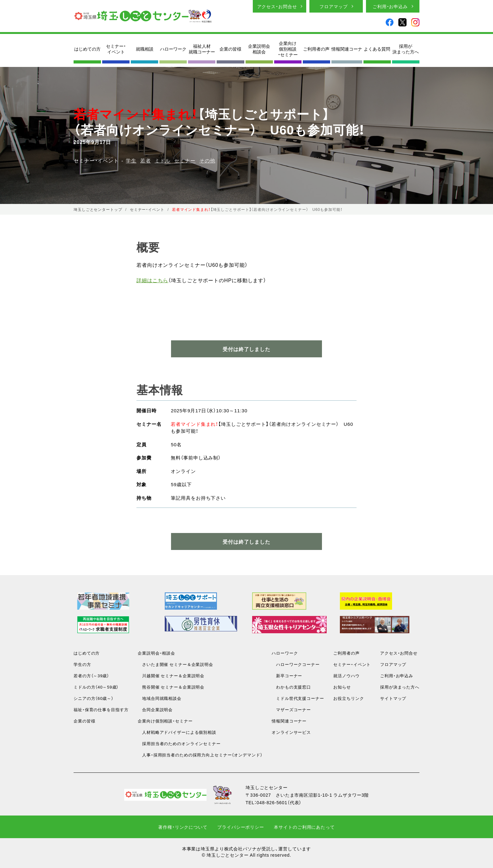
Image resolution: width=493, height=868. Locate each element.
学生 (131, 160)
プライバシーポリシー (241, 827)
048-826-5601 (272, 802)
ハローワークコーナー (296, 664)
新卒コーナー (287, 676)
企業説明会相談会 (259, 49)
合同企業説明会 (155, 709)
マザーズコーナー (291, 709)
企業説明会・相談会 (156, 653)
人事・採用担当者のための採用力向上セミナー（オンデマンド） (200, 755)
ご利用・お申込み (390, 6)
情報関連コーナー (289, 721)
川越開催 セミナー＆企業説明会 (171, 676)
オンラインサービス (291, 732)
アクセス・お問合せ (277, 6)
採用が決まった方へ (406, 49)
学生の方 (82, 664)
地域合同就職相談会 (160, 698)
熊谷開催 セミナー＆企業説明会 (171, 687)
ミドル (163, 160)
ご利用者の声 (316, 49)
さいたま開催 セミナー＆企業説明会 (175, 664)
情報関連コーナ (347, 49)
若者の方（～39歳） (91, 676)
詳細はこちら (152, 280)
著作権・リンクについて (183, 827)
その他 (207, 160)
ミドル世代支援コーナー (298, 698)
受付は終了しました (246, 541)
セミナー (185, 160)
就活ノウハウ (346, 676)
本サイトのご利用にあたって (304, 827)
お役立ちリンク (349, 698)
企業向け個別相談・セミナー (288, 49)
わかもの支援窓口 (291, 687)
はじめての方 (87, 49)
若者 (146, 160)
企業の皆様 (230, 49)
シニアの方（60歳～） (94, 698)
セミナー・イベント (116, 49)
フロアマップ (333, 6)
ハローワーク (173, 49)
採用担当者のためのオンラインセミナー (179, 743)
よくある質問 (377, 49)
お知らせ (342, 687)
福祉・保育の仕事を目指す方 (101, 709)
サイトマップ (393, 698)
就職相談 (145, 49)
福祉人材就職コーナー (202, 49)
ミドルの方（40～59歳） (96, 687)
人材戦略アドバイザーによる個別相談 (177, 732)
